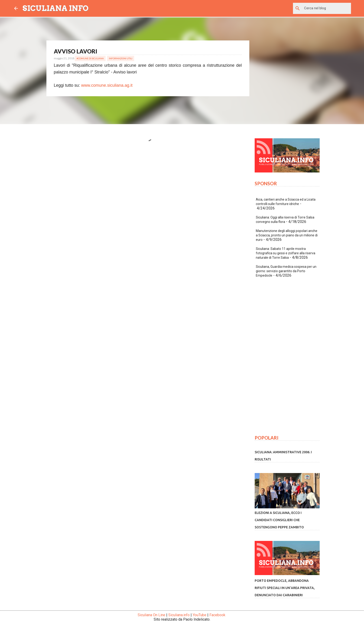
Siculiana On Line (151, 615)
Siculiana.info (179, 615)
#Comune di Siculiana (90, 58)
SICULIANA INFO (55, 8)
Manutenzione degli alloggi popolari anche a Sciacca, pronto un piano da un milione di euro (287, 235)
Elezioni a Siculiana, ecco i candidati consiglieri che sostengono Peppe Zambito (279, 520)
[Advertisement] (148, 195)
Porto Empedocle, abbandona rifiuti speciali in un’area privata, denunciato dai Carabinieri (285, 588)
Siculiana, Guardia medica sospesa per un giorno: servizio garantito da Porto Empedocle (286, 271)
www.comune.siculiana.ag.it (107, 85)
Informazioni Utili (121, 58)
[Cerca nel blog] (327, 8)
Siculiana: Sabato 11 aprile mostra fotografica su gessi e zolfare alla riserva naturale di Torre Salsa (286, 253)
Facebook (217, 615)
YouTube (200, 615)
